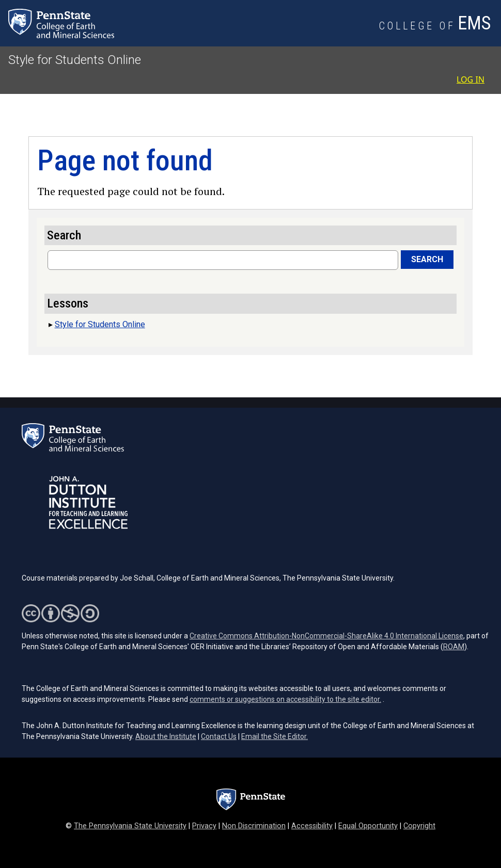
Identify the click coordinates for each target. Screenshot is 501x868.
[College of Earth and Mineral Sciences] (436, 26)
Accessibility (312, 826)
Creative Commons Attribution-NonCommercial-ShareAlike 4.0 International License (326, 636)
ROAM (454, 647)
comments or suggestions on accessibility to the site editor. (285, 699)
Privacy (204, 826)
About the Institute (166, 736)
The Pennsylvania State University (130, 826)
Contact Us (219, 736)
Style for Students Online (75, 60)
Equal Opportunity (368, 826)
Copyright (419, 826)
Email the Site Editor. (275, 736)
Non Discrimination (254, 826)
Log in (471, 79)
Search (427, 259)
